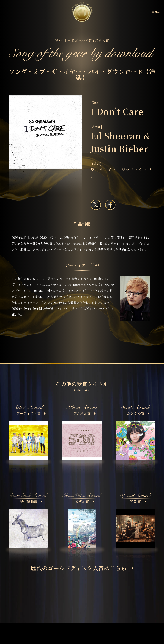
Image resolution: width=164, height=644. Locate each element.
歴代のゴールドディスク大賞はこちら (82, 568)
